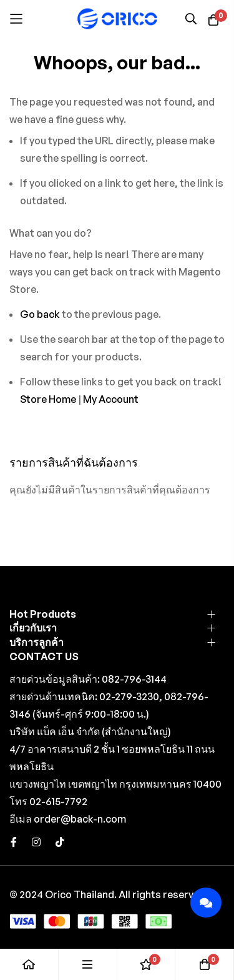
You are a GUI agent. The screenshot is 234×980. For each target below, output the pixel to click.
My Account (111, 399)
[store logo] (117, 18)
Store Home (48, 399)
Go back (40, 314)
